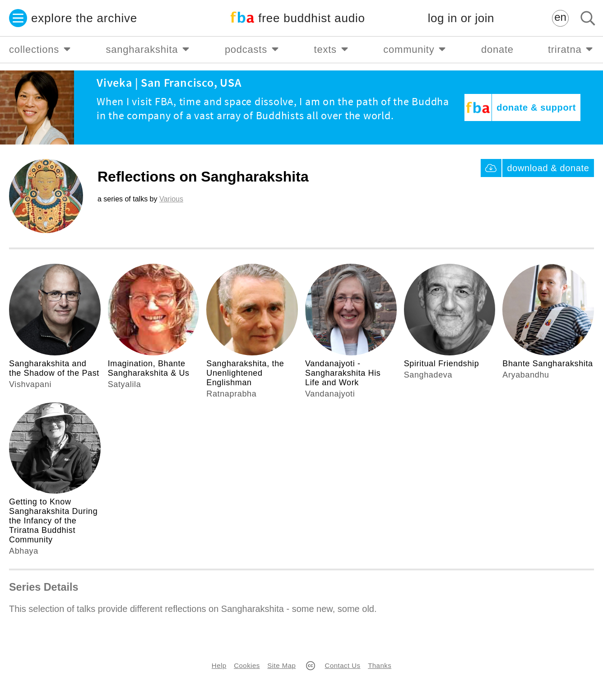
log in (461, 18)
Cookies (247, 665)
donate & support (536, 107)
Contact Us (343, 665)
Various (171, 199)
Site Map (281, 665)
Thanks (380, 665)
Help (219, 665)
